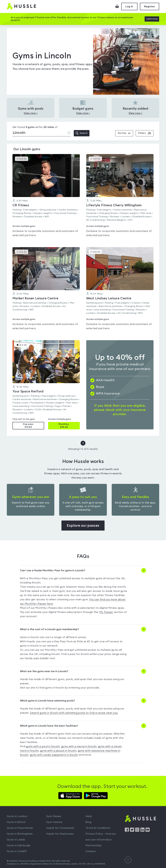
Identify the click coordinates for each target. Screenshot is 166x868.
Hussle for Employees (60, 833)
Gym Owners (54, 821)
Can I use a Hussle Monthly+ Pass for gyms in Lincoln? (53, 570)
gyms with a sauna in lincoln (79, 746)
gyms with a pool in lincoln (43, 746)
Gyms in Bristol (16, 821)
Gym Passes (54, 815)
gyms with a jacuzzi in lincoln (58, 750)
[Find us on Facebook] (127, 830)
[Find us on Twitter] (132, 830)
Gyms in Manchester (20, 827)
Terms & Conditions (98, 827)
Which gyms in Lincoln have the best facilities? (49, 725)
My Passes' (106, 611)
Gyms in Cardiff (17, 850)
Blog (88, 821)
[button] (46, 197)
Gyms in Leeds (16, 839)
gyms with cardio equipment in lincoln (54, 754)
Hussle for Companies (60, 827)
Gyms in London (17, 815)
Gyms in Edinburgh (19, 845)
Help (89, 815)
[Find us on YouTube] (148, 830)
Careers (91, 850)
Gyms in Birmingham (20, 833)
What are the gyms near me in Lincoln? (44, 670)
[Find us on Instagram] (137, 830)
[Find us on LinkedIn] (142, 830)
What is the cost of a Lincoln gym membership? (49, 629)
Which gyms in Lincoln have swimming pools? (47, 700)
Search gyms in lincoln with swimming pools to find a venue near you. (74, 712)
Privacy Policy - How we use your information (101, 836)
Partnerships (94, 845)
